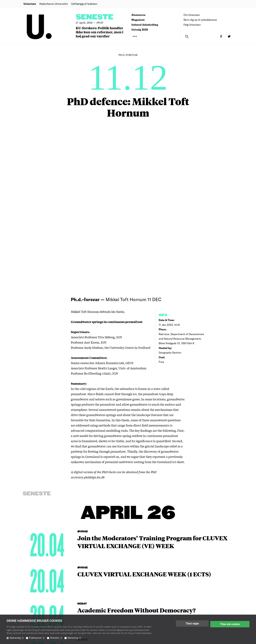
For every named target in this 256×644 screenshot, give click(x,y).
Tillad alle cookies (230, 623)
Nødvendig (17, 638)
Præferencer (37, 638)
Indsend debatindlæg (145, 25)
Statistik (56, 638)
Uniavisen (30, 4)
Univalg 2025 (140, 29)
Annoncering (139, 610)
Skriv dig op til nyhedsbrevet (200, 20)
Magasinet (138, 20)
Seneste (95, 17)
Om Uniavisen (192, 15)
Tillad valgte (192, 623)
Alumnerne (138, 15)
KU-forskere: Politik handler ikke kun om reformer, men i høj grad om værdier (100, 32)
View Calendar (121, 555)
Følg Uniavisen (192, 25)
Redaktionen (139, 600)
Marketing (75, 638)
